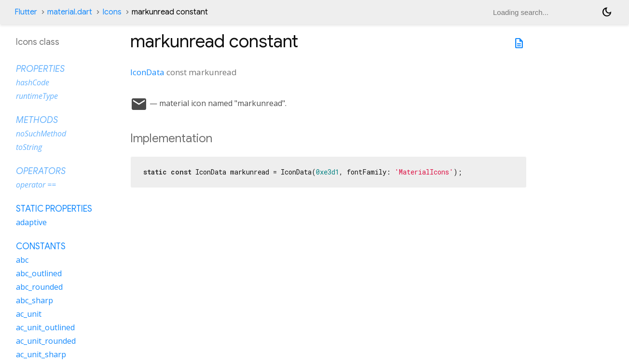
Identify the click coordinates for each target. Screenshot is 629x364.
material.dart (70, 12)
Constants (41, 246)
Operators (41, 171)
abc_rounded (39, 287)
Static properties (54, 209)
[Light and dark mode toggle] (607, 12)
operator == (36, 185)
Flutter (26, 12)
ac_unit (29, 314)
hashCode (33, 82)
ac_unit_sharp (41, 354)
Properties (40, 69)
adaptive (31, 222)
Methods (37, 120)
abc (22, 260)
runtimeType (37, 96)
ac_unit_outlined (45, 327)
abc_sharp (34, 300)
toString (29, 147)
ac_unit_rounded (46, 341)
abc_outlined (39, 273)
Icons (112, 12)
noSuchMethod (41, 134)
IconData (147, 72)
